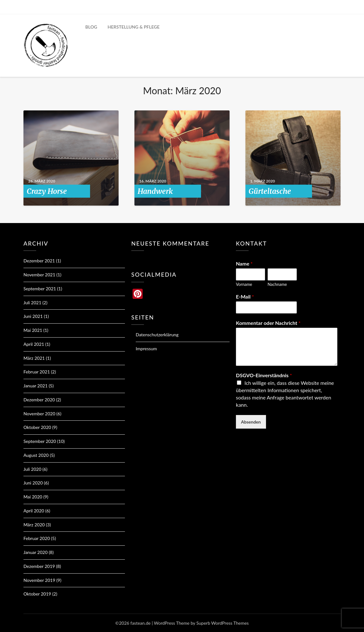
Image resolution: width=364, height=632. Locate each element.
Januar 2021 (36, 386)
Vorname (244, 284)
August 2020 (36, 455)
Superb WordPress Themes (222, 623)
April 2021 (34, 344)
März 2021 (34, 358)
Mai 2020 (33, 497)
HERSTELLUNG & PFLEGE (133, 27)
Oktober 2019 (37, 594)
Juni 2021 (33, 316)
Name (244, 263)
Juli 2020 (32, 469)
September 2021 (40, 289)
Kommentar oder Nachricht (268, 323)
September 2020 (40, 441)
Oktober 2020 (37, 427)
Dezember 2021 (39, 261)
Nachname (277, 284)
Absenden (251, 422)
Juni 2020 (33, 483)
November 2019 (39, 580)
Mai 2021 (33, 330)
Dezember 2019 (39, 566)
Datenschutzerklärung (157, 335)
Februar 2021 (37, 372)
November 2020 (39, 414)
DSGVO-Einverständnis (264, 375)
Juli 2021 (32, 303)
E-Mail (245, 296)
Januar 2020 (36, 552)
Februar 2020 (37, 538)
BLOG (91, 27)
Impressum (146, 349)
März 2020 (34, 525)
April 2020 (34, 511)
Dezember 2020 (39, 400)
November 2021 (39, 275)
